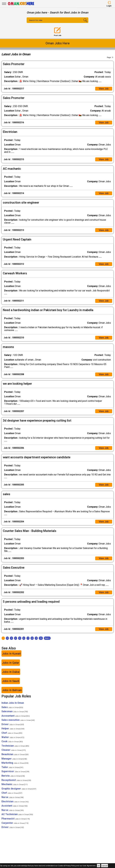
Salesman (15, 712)
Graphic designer (19, 789)
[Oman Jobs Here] (21, 5)
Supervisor (15, 772)
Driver (13, 725)
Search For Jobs (36, 20)
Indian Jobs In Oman (13, 703)
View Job (104, 89)
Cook (12, 742)
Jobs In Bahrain (12, 691)
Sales (12, 708)
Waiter (13, 738)
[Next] (47, 639)
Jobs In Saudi (11, 681)
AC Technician (17, 815)
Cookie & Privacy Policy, (67, 866)
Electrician (15, 802)
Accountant (16, 716)
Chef (12, 733)
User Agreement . (89, 866)
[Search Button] (83, 23)
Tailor (12, 768)
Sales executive (18, 721)
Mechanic (15, 785)
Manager (14, 759)
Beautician (15, 755)
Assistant (15, 806)
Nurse (13, 798)
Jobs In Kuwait (11, 654)
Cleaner (14, 751)
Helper (13, 729)
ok (99, 866)
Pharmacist (16, 819)
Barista (13, 776)
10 (41, 639)
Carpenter (15, 823)
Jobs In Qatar (11, 663)
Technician (15, 746)
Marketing (15, 763)
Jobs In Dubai (11, 672)
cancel (105, 866)
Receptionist (16, 781)
